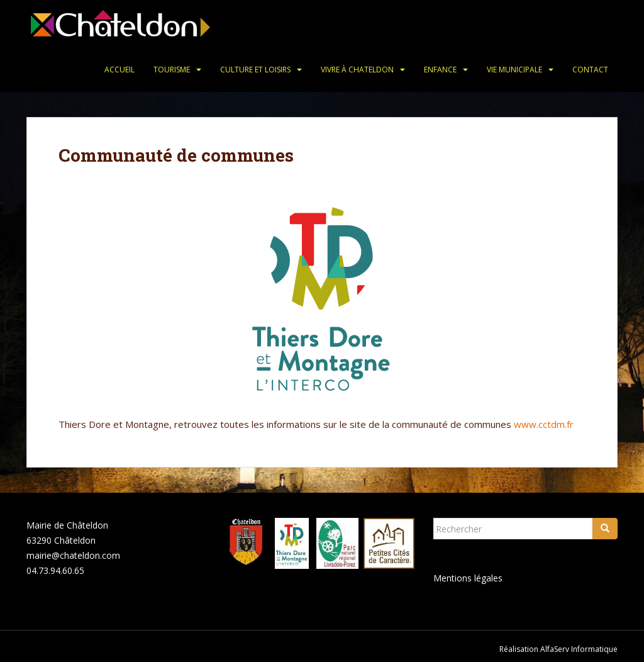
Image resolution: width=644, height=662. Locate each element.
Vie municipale (514, 70)
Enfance (440, 70)
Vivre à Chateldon (357, 70)
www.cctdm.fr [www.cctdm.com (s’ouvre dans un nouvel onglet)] (544, 424)
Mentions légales (468, 578)
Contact (590, 70)
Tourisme (172, 70)
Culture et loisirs (255, 70)
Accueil (119, 70)
